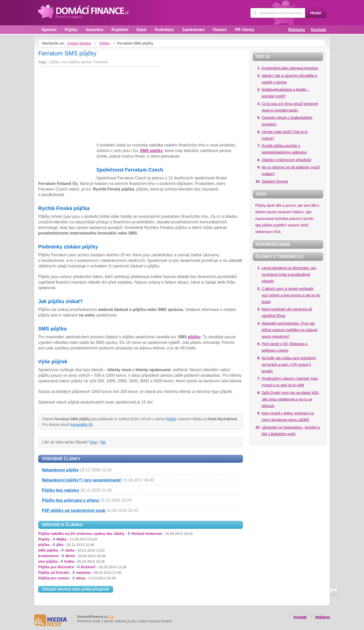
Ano (94, 442)
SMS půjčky (151, 151)
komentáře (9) (82, 425)
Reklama (297, 30)
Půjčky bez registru (61, 490)
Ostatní (220, 30)
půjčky (194, 337)
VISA (277, 232)
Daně (141, 30)
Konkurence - (72, 556)
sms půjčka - (71, 561)
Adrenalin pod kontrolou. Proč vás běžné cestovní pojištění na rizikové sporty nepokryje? (290, 330)
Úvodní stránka (79, 43)
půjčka (267, 225)
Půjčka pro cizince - (77, 578)
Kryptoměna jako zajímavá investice (290, 68)
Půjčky (71, 30)
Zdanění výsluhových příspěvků (286, 160)
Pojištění (120, 30)
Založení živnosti (275, 181)
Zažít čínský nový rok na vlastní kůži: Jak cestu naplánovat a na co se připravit (290, 399)
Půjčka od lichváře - (80, 573)
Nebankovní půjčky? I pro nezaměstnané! (82, 480)
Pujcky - (68, 539)
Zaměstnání (194, 30)
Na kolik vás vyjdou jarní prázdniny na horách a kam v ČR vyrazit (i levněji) (289, 365)
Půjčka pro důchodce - (82, 567)
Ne (103, 442)
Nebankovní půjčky (60, 470)
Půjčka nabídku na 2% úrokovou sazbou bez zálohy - (115, 534)
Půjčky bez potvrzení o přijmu (71, 500)
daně (271, 205)
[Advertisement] (81, 106)
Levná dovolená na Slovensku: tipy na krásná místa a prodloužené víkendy (289, 275)
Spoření (49, 30)
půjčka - (66, 545)
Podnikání (164, 30)
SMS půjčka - (72, 550)
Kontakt (318, 30)
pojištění (280, 225)
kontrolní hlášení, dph (295, 212)
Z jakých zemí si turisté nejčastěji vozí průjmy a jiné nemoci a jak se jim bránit (291, 295)
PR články (245, 30)
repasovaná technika (272, 219)
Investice (95, 30)
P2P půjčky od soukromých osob (74, 510)
